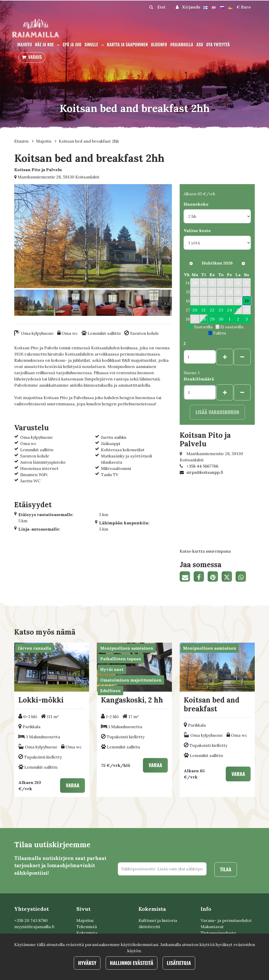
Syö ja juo (72, 45)
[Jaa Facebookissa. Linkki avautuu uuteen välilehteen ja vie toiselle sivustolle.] (201, 577)
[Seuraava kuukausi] (243, 263)
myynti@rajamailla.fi (34, 927)
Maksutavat (212, 927)
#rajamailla (182, 45)
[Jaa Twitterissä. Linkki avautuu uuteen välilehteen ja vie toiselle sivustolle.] (229, 577)
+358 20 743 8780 (31, 920)
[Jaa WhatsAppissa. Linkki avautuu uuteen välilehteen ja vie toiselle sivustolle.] (242, 577)
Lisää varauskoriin (217, 412)
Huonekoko (196, 204)
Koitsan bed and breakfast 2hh (89, 141)
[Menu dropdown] (57, 45)
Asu (200, 45)
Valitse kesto (197, 231)
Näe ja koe (45, 45)
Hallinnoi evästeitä (132, 963)
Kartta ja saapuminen (127, 45)
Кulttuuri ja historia (158, 920)
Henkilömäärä (199, 379)
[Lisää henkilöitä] (225, 392)
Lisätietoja (179, 963)
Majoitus (85, 920)
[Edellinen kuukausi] (191, 263)
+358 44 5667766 (202, 466)
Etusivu (22, 141)
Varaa (73, 785)
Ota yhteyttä (218, 45)
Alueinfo (159, 45)
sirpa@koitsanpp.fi (205, 472)
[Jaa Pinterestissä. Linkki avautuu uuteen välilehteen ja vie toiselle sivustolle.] (215, 577)
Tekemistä (87, 927)
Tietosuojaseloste (218, 933)
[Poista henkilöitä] (242, 392)
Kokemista (87, 933)
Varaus (35, 57)
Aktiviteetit (149, 927)
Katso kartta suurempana (205, 551)
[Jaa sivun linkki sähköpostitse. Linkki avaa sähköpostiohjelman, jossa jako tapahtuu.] (187, 577)
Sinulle (92, 45)
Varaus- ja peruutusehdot (226, 920)
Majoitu (25, 45)
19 (247, 301)
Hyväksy (87, 963)
